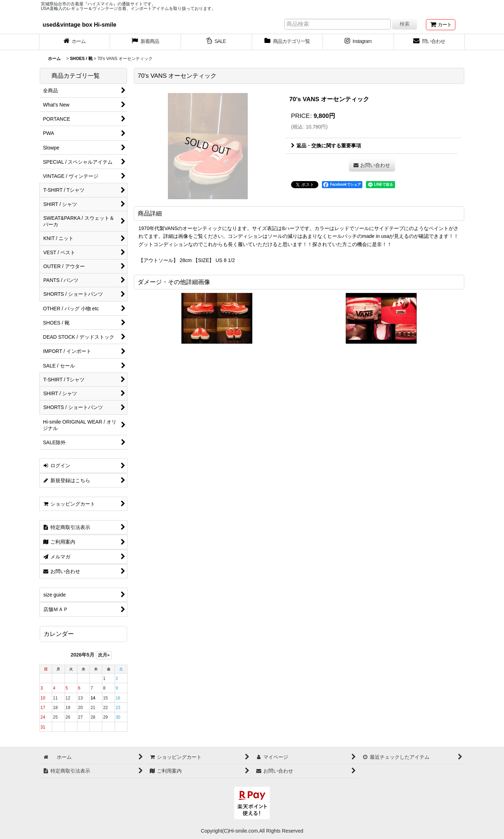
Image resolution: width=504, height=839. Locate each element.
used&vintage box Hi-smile (80, 24)
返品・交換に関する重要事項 (326, 146)
